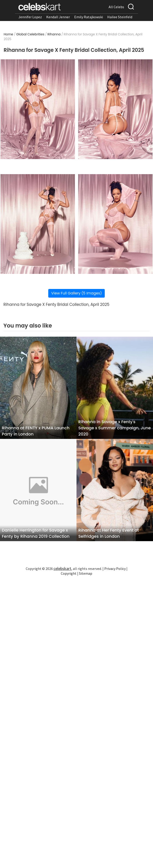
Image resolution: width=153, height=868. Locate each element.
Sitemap (86, 573)
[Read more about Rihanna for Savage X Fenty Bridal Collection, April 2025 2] (115, 109)
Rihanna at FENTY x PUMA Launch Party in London (36, 431)
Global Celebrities (30, 34)
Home (8, 34)
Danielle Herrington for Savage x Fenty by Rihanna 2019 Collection (36, 533)
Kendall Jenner (58, 17)
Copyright (69, 573)
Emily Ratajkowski (89, 17)
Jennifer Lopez (30, 17)
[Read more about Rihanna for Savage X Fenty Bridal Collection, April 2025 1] (38, 109)
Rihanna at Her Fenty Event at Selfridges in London (109, 533)
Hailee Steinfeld (120, 17)
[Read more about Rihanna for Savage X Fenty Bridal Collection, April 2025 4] (115, 224)
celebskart (62, 568)
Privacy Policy (115, 569)
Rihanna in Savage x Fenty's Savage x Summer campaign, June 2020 (115, 428)
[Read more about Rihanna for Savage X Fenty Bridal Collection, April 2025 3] (38, 224)
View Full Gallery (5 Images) (76, 293)
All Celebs (116, 7)
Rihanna (54, 34)
